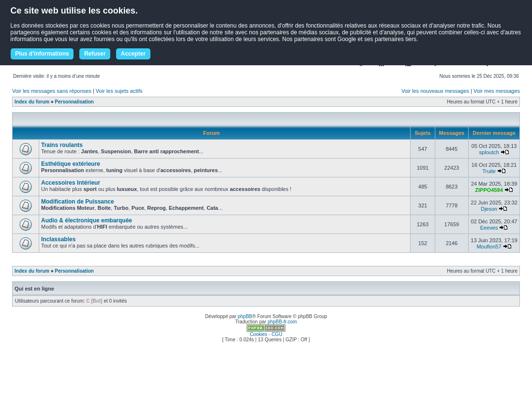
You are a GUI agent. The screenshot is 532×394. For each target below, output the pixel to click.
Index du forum (32, 102)
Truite (489, 171)
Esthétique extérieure (71, 164)
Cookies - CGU (266, 334)
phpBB (245, 316)
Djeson (489, 209)
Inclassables (58, 239)
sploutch (489, 152)
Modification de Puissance (78, 202)
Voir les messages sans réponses (52, 91)
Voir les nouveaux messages (435, 91)
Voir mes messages (497, 91)
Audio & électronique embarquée (87, 220)
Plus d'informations (42, 54)
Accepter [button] (133, 54)
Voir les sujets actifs (119, 91)
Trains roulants (62, 145)
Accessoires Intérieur (71, 183)
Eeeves (489, 228)
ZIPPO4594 (489, 190)
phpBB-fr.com (282, 322)
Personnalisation (74, 102)
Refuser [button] (95, 54)
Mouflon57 (489, 247)
